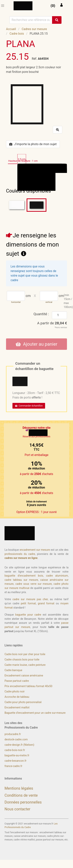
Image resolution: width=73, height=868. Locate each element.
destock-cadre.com (16, 740)
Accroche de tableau (17, 697)
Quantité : (41, 314)
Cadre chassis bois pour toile (22, 660)
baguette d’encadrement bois (24, 576)
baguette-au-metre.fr (17, 755)
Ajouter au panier (36, 344)
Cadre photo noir (15, 692)
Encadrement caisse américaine (24, 676)
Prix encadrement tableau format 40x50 (28, 686)
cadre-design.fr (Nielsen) (19, 745)
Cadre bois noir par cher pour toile (25, 654)
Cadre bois (17, 34)
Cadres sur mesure (34, 29)
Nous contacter (17, 809)
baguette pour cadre (28, 615)
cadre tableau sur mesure (21, 580)
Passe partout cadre (17, 681)
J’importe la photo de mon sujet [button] (33, 144)
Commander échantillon (29, 406)
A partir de (52, 323)
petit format (28, 603)
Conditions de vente (21, 795)
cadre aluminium (57, 576)
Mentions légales (19, 788)
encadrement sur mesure (35, 550)
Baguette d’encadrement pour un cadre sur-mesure (35, 713)
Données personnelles (23, 802)
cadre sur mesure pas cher (30, 599)
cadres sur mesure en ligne (21, 558)
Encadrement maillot (17, 708)
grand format (46, 603)
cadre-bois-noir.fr (15, 750)
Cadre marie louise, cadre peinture (25, 665)
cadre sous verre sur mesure (33, 584)
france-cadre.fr (13, 766)
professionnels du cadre (20, 554)
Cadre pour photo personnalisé (23, 702)
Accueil (11, 29)
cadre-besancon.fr (15, 761)
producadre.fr (13, 734)
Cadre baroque (13, 670)
